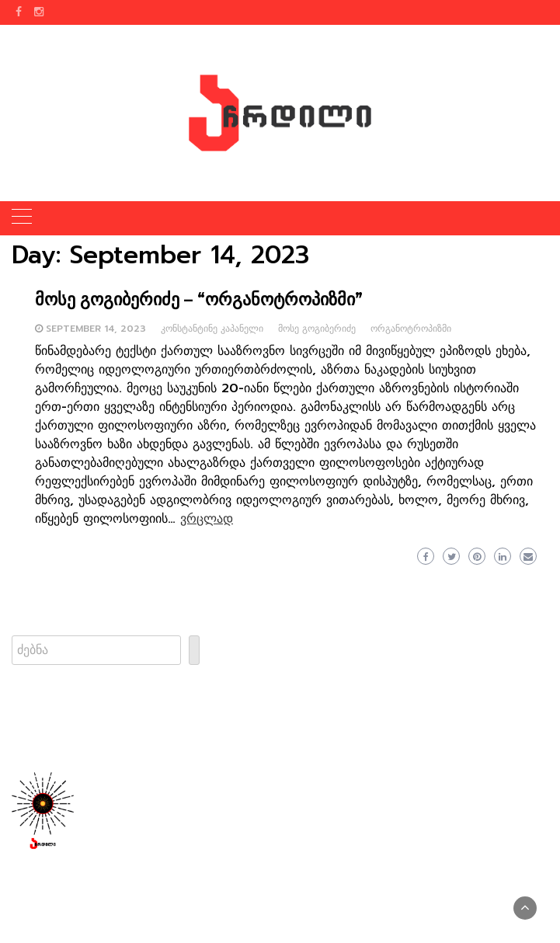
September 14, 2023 (96, 329)
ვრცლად (207, 519)
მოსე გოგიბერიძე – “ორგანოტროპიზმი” (199, 299)
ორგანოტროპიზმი (411, 329)
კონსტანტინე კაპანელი (212, 329)
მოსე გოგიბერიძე (317, 329)
